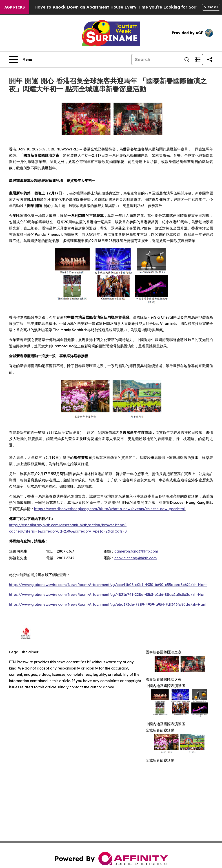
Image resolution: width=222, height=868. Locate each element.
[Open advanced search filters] (198, 59)
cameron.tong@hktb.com (136, 551)
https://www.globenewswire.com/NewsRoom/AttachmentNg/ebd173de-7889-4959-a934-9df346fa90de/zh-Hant (108, 604)
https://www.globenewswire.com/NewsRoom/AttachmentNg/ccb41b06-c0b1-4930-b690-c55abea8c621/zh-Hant (108, 585)
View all (211, 7)
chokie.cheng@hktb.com (135, 558)
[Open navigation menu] (21, 59)
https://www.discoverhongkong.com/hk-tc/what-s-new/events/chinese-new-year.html (109, 509)
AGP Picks (15, 7)
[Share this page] (210, 59)
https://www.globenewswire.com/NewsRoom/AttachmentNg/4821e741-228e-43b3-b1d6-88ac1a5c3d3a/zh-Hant (108, 595)
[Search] (156, 59)
